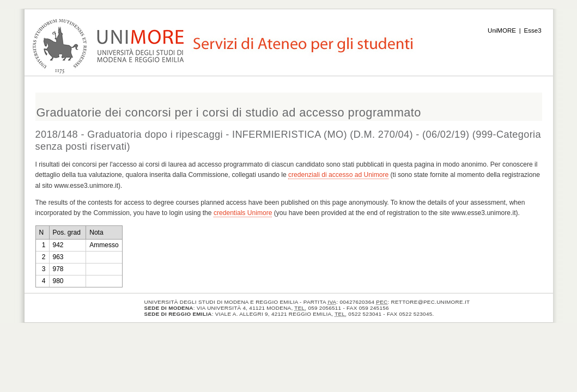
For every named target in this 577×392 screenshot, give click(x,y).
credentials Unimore (243, 213)
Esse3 (533, 30)
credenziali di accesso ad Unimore (338, 175)
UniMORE (502, 30)
